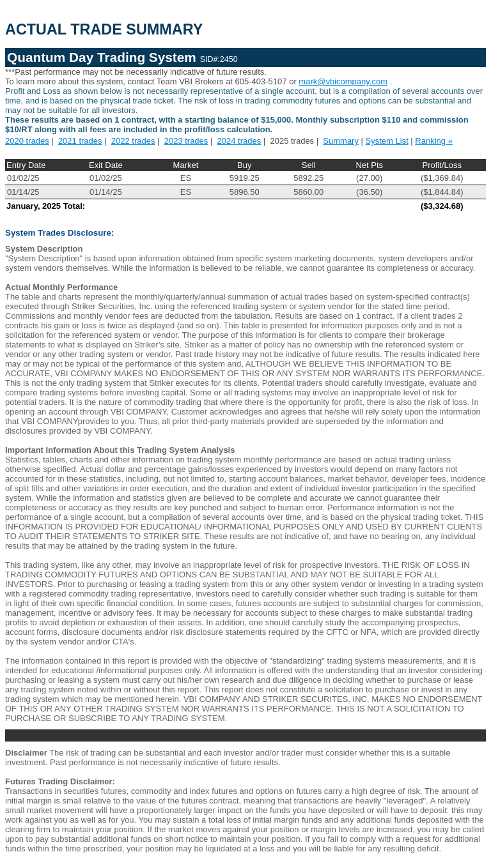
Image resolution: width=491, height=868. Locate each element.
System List (387, 141)
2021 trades (80, 141)
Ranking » (434, 141)
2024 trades (239, 141)
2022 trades (133, 141)
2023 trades (186, 141)
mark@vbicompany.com (343, 81)
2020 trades (27, 141)
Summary (341, 141)
